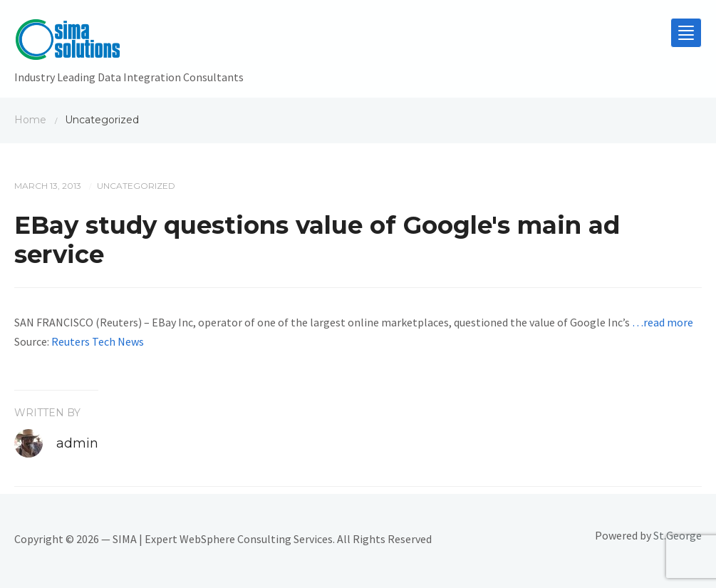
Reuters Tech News (98, 341)
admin (77, 443)
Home (30, 120)
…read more (663, 322)
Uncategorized (136, 186)
